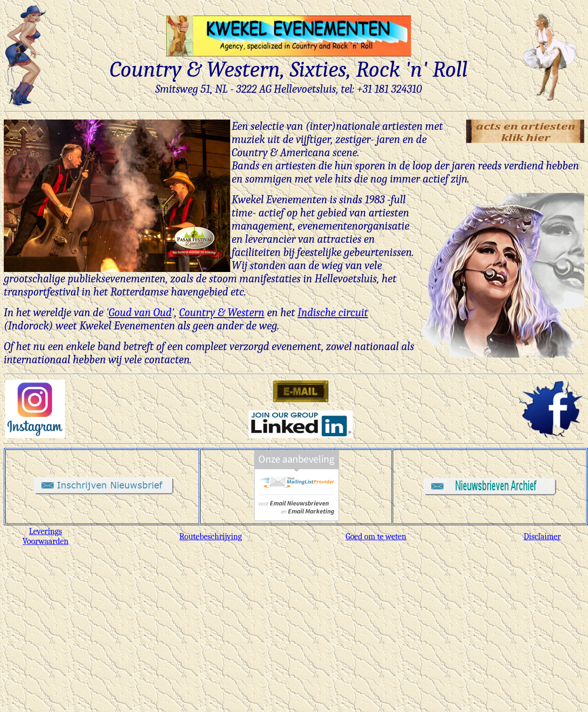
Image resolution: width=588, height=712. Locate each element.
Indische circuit (333, 312)
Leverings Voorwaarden (46, 536)
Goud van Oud (140, 312)
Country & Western (222, 312)
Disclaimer (542, 537)
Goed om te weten (376, 537)
